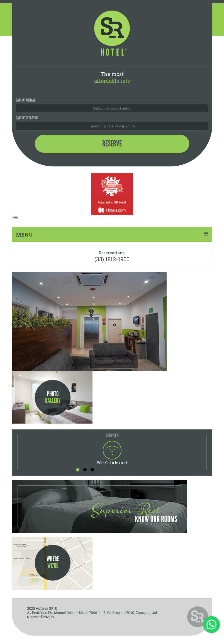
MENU (112, 235)
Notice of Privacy (41, 617)
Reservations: (112, 256)
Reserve (112, 144)
